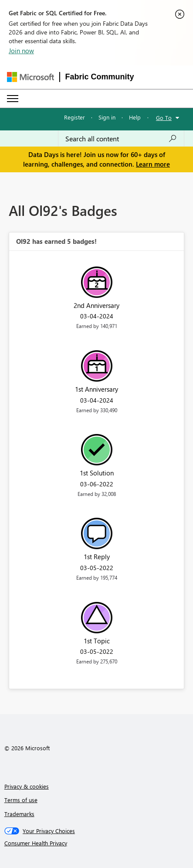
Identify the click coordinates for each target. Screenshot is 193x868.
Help (135, 117)
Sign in (107, 117)
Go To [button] (164, 118)
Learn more (153, 164)
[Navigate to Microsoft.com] (30, 77)
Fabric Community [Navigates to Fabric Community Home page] (100, 77)
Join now (21, 51)
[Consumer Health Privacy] (97, 843)
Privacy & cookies (27, 786)
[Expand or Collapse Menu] (13, 99)
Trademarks (19, 814)
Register (74, 117)
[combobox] (121, 139)
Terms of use (21, 800)
